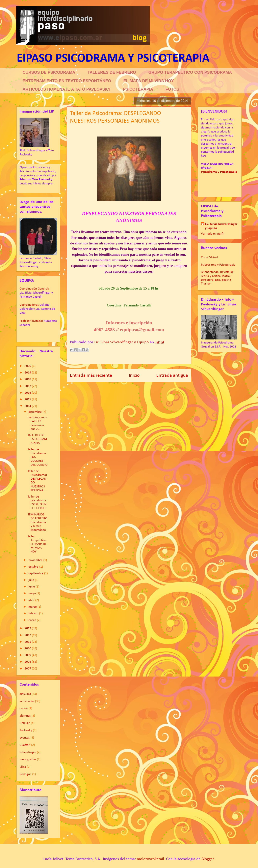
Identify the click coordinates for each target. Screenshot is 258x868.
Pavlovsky (26, 730)
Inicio (134, 376)
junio (32, 587)
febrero (34, 613)
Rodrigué (25, 774)
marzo (33, 607)
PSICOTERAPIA (138, 89)
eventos (25, 738)
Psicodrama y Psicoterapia (218, 265)
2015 (28, 399)
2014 (28, 406)
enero (33, 620)
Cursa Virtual (210, 258)
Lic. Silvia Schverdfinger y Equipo (221, 226)
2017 (28, 386)
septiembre (36, 573)
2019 (28, 373)
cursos (24, 709)
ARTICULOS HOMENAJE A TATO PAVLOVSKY (67, 89)
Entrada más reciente (91, 376)
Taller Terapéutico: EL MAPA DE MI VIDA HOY (37, 544)
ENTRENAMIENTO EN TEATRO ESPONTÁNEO (67, 81)
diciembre (35, 412)
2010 (28, 649)
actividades (27, 701)
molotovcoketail (150, 859)
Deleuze (25, 723)
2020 (28, 366)
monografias (28, 759)
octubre (34, 567)
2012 (28, 635)
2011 (28, 642)
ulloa (23, 767)
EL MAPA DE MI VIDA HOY (149, 81)
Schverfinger (28, 752)
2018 (28, 379)
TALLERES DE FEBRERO (112, 72)
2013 (28, 628)
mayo (32, 593)
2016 (28, 393)
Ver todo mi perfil (213, 234)
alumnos (25, 716)
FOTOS (172, 89)
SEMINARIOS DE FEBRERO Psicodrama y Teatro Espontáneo (37, 522)
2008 (28, 662)
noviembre (36, 560)
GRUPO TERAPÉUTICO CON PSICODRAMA (190, 72)
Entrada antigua (172, 376)
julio (32, 580)
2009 (28, 655)
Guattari (25, 745)
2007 (28, 669)
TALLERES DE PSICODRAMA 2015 (37, 439)
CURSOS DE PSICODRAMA (49, 72)
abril (32, 600)
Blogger (208, 859)
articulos (25, 694)
